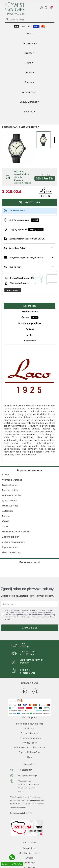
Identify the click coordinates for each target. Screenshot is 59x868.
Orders (30, 858)
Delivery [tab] (30, 329)
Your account (30, 842)
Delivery (30, 728)
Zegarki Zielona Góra (30, 752)
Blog (30, 757)
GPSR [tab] (30, 335)
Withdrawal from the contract (29, 747)
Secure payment (30, 733)
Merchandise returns (30, 853)
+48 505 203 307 (25, 770)
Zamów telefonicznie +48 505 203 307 (27, 239)
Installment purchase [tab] (30, 323)
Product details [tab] (30, 311)
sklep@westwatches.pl (28, 776)
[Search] (29, 20)
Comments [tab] (30, 341)
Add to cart (30, 203)
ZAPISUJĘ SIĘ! (29, 628)
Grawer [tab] (30, 317)
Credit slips (29, 863)
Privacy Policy (30, 743)
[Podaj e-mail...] (30, 604)
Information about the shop (30, 724)
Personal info (29, 848)
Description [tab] (30, 306)
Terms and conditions (29, 738)
